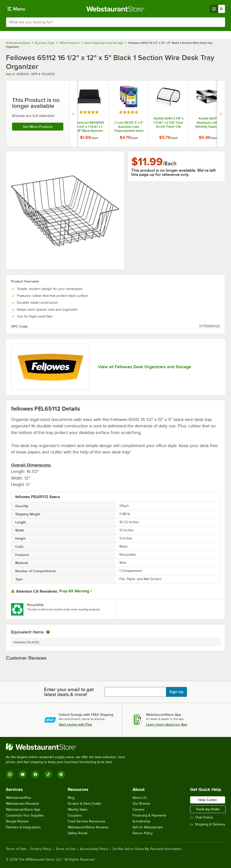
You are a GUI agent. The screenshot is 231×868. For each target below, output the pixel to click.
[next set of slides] (221, 114)
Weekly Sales (78, 810)
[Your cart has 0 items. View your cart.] (217, 9)
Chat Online (202, 817)
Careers (139, 810)
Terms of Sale (16, 849)
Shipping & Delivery (208, 824)
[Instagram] (10, 774)
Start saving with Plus (75, 724)
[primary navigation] (16, 9)
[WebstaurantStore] (67, 747)
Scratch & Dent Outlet (84, 804)
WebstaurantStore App (23, 810)
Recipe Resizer (17, 821)
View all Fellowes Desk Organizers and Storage (145, 367)
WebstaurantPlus (19, 798)
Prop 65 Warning (74, 591)
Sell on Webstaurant (148, 827)
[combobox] (115, 22)
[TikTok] (48, 774)
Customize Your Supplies (25, 815)
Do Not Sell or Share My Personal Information (147, 849)
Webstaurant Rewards (23, 804)
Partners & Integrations (23, 827)
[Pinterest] (61, 774)
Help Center (208, 800)
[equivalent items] (48, 632)
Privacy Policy (41, 849)
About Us (140, 798)
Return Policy (143, 833)
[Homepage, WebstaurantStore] (116, 9)
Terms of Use (66, 849)
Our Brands (141, 804)
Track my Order (208, 809)
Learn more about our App (167, 724)
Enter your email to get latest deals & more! (69, 692)
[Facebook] (35, 774)
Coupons (75, 815)
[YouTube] (23, 774)
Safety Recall (77, 833)
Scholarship (141, 821)
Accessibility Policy (94, 849)
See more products (38, 127)
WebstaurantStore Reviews (88, 827)
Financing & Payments (149, 815)
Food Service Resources (87, 821)
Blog (71, 798)
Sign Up (176, 692)
